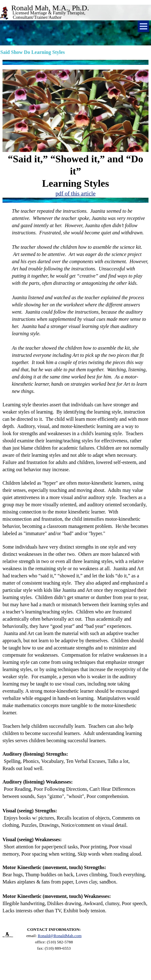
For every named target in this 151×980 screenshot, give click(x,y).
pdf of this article (76, 193)
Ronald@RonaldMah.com (60, 936)
